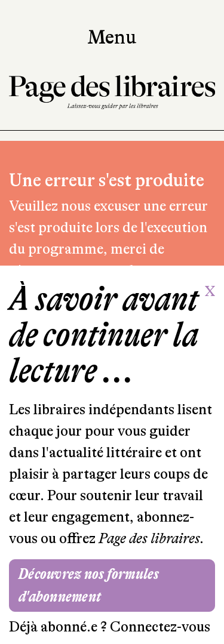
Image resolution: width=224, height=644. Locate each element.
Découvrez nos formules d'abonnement (89, 585)
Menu (112, 38)
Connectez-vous (160, 627)
